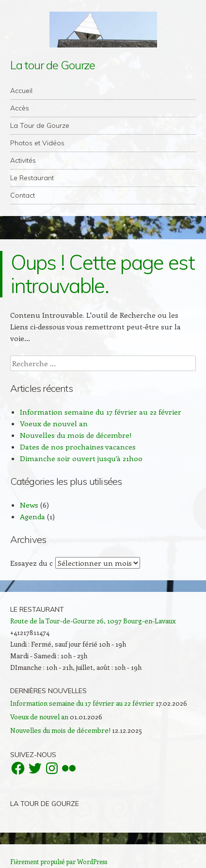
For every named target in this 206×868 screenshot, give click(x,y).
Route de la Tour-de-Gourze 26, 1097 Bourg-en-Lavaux (93, 621)
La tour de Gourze (53, 65)
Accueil (21, 91)
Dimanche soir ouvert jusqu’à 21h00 (81, 458)
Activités (23, 160)
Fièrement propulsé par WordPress (59, 861)
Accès (20, 108)
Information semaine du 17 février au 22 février (101, 412)
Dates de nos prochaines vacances (78, 447)
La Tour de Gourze (40, 125)
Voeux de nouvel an (54, 423)
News (29, 505)
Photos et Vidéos (37, 143)
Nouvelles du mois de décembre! (76, 435)
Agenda (32, 516)
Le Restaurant (32, 178)
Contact (23, 195)
